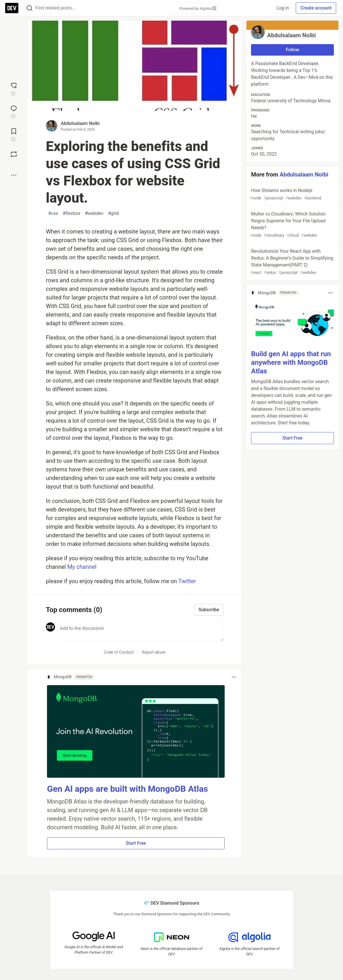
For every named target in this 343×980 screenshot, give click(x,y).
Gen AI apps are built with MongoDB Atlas (128, 789)
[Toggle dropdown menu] (234, 677)
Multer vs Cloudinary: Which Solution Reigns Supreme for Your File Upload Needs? (292, 225)
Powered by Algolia (198, 8)
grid (113, 213)
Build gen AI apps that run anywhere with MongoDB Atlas (291, 362)
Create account (316, 8)
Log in (283, 8)
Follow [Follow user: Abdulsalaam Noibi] (292, 50)
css (53, 213)
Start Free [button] (136, 843)
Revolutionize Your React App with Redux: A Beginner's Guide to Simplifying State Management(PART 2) (292, 262)
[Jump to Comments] (14, 111)
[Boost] (14, 154)
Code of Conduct (119, 652)
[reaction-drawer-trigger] (14, 89)
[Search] (30, 8)
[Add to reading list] (14, 134)
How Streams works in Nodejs (292, 194)
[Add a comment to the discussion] (140, 632)
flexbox (72, 213)
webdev (94, 213)
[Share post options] (14, 175)
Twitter (187, 581)
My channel (82, 567)
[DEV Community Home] (12, 8)
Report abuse (154, 652)
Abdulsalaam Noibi (80, 123)
